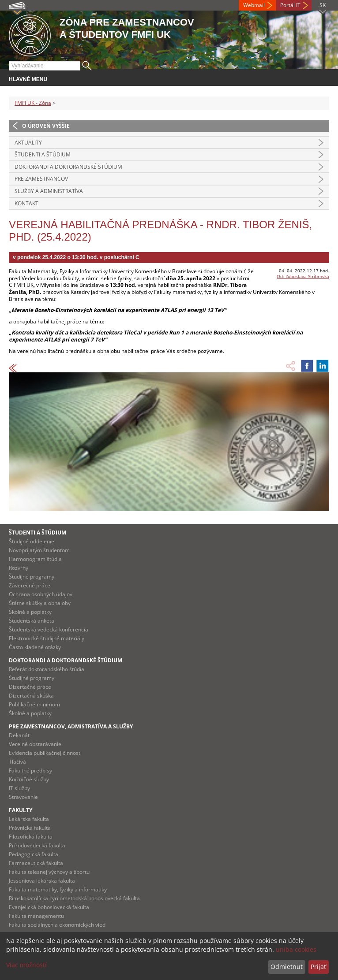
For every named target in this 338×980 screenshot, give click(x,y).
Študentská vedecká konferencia (49, 629)
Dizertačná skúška (31, 696)
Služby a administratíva (49, 191)
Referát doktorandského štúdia (47, 669)
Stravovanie (23, 797)
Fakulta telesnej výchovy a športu (49, 872)
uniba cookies (296, 949)
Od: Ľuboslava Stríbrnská (303, 276)
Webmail (254, 5)
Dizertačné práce (30, 687)
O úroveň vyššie (46, 126)
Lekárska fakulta (29, 819)
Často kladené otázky (35, 647)
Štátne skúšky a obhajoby (40, 603)
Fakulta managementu (36, 916)
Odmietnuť (287, 967)
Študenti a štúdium (43, 154)
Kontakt (26, 203)
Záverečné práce (30, 585)
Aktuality (28, 143)
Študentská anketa (32, 621)
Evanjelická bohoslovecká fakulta (49, 907)
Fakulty (21, 810)
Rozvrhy (19, 568)
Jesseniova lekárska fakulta (42, 881)
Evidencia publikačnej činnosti (45, 753)
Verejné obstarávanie (35, 744)
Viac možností (26, 965)
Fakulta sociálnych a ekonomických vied (57, 925)
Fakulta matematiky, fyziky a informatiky (58, 889)
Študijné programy (32, 577)
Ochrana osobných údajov (41, 594)
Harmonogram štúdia (35, 559)
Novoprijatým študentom (39, 550)
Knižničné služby (29, 779)
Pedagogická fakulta (34, 854)
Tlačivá (17, 762)
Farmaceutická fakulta (36, 863)
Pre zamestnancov (41, 179)
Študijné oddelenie (32, 541)
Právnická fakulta (30, 828)
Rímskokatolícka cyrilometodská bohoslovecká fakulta (74, 898)
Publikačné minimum (34, 704)
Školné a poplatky (30, 612)
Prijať (318, 967)
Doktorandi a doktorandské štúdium (68, 167)
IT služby (19, 788)
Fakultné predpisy (30, 770)
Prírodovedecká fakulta (37, 845)
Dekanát (19, 735)
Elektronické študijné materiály (47, 638)
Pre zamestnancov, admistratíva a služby (71, 726)
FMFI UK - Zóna (33, 103)
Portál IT (290, 5)
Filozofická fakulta (31, 837)
